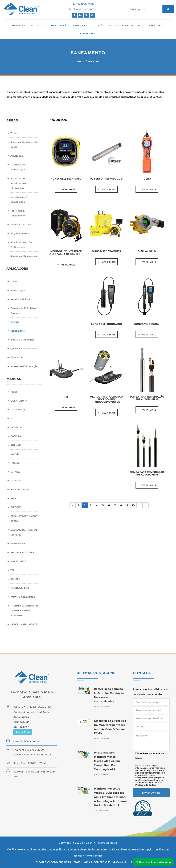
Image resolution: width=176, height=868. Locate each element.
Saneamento (18, 331)
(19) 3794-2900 (83, 4)
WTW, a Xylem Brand (23, 597)
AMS (13, 498)
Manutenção (60, 26)
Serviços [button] (79, 25)
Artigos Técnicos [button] (121, 26)
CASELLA (16, 436)
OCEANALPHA (19, 401)
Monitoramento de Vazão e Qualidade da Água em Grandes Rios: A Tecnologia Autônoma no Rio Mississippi (111, 797)
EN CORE (16, 507)
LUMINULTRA (18, 410)
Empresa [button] (18, 25)
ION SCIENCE (18, 561)
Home (77, 61)
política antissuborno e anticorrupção (131, 849)
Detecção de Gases (22, 224)
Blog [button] (141, 26)
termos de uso (94, 856)
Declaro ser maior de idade (150, 756)
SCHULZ (15, 472)
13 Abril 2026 (102, 738)
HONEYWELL (18, 544)
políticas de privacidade (40, 849)
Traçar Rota (23, 732)
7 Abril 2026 (101, 810)
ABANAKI (16, 445)
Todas (14, 133)
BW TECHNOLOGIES (22, 552)
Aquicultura (17, 156)
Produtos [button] (37, 25)
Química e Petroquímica (24, 348)
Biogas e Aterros (20, 233)
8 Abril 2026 (101, 774)
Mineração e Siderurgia (24, 366)
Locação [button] (99, 26)
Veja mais (68, 189)
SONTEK (15, 579)
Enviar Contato (151, 793)
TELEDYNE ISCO (20, 588)
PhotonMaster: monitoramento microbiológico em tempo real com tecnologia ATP (107, 761)
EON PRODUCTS (20, 489)
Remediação (18, 290)
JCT (13, 418)
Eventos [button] (155, 25)
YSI (12, 570)
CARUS (15, 454)
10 (133, 505)
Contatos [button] (87, 33)
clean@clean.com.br (83, 9)
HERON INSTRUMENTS (24, 624)
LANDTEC (16, 481)
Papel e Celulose (20, 299)
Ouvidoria (120, 862)
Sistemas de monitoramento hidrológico (19, 183)
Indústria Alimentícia (22, 340)
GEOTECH (16, 427)
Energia (15, 322)
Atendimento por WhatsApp (153, 862)
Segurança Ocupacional (24, 256)
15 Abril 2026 (102, 707)
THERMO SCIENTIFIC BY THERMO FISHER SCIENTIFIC (24, 611)
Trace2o (15, 463)
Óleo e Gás (17, 357)
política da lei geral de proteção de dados (82, 849)
